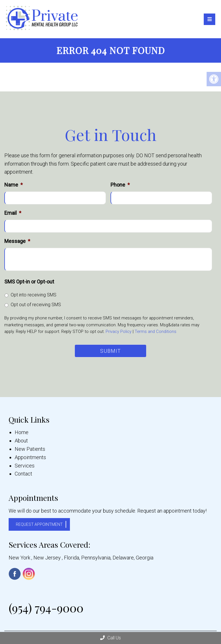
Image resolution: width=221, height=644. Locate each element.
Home (22, 432)
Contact (23, 474)
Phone (120, 185)
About (21, 441)
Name (14, 185)
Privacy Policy (119, 331)
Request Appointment (39, 524)
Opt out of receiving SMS (36, 305)
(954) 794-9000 (46, 608)
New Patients (30, 449)
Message (17, 241)
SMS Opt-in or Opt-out (29, 282)
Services (25, 466)
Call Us (110, 638)
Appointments (30, 457)
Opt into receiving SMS (34, 295)
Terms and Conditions (156, 331)
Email (13, 213)
